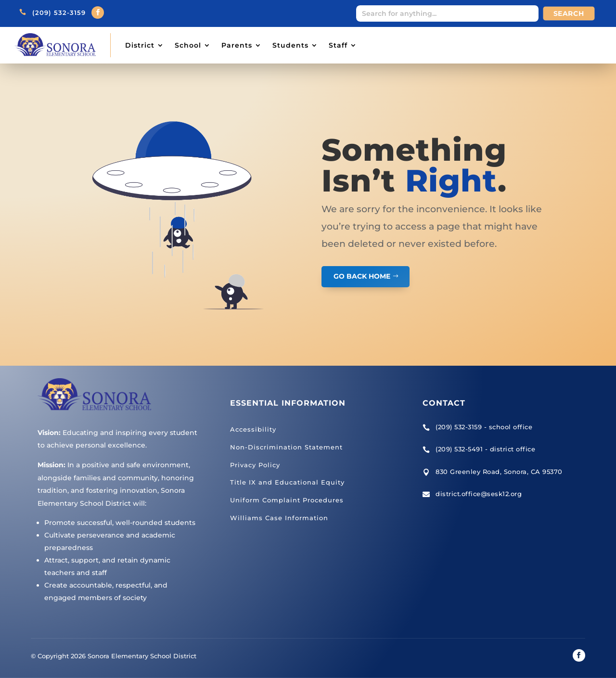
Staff (338, 45)
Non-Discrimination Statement (286, 447)
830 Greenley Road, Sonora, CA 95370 (499, 472)
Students (290, 45)
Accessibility (253, 429)
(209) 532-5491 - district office (485, 449)
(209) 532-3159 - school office (484, 427)
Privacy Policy (255, 465)
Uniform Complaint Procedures (287, 500)
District (140, 45)
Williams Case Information (279, 518)
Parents (237, 45)
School (188, 45)
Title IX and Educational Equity (287, 482)
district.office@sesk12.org (479, 494)
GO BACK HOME (362, 276)
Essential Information (288, 403)
